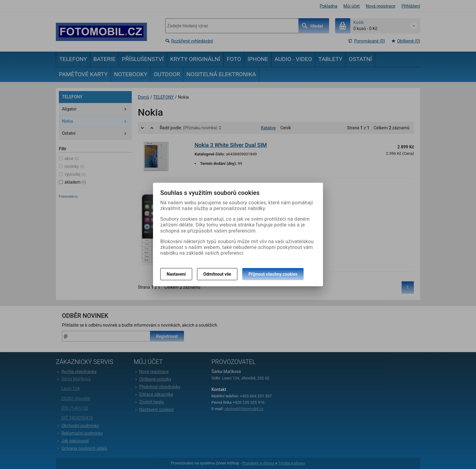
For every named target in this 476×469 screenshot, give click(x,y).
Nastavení (176, 274)
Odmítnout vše (217, 274)
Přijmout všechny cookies (273, 274)
